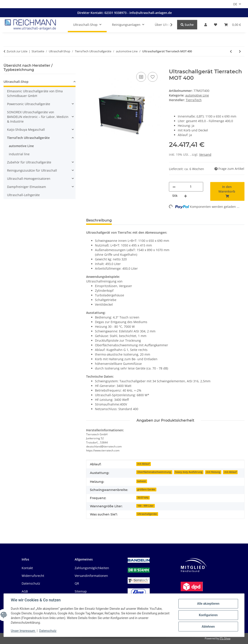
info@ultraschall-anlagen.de (151, 13)
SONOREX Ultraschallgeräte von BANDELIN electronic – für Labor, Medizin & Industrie (38, 117)
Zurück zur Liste (17, 51)
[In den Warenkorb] (90, 66)
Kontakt (27, 568)
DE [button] (235, 4)
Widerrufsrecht (33, 576)
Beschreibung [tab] (99, 220)
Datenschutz (48, 631)
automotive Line (197, 95)
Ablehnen (208, 627)
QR (77, 583)
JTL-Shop (225, 638)
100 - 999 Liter (145, 506)
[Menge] (191, 187)
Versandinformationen (91, 576)
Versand (205, 154)
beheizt (142, 481)
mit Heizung (213, 472)
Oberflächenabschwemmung (154, 472)
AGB (25, 591)
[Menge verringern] (174, 187)
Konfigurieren (208, 615)
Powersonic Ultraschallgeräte (29, 104)
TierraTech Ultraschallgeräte (28, 138)
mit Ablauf (143, 464)
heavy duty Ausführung (189, 472)
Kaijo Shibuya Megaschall (26, 130)
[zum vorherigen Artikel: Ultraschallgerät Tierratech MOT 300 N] (231, 51)
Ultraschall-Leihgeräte (23, 195)
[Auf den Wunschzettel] (153, 77)
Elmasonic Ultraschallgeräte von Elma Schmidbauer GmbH (35, 93)
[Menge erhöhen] (186, 196)
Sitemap (81, 591)
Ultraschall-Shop (16, 82)
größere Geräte (146, 489)
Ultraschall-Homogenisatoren (29, 179)
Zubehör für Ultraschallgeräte (29, 162)
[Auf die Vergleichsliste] (141, 77)
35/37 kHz (143, 498)
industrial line (19, 154)
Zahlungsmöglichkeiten (92, 568)
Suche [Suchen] (187, 25)
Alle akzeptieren (208, 604)
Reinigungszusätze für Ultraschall (32, 170)
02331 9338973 (116, 13)
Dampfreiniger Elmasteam (27, 187)
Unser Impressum (23, 631)
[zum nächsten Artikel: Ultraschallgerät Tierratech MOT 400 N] (240, 51)
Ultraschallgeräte (147, 514)
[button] (206, 25)
